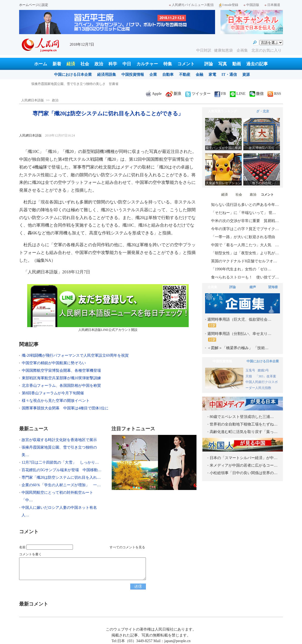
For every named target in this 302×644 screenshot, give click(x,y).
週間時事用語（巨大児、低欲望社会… (239, 322)
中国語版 (251, 5)
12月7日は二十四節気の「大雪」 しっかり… (60, 462)
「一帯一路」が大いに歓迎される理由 (243, 237)
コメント (186, 64)
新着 (57, 64)
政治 (99, 64)
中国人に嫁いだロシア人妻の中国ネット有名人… (59, 511)
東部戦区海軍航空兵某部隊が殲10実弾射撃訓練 (61, 378)
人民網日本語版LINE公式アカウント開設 (108, 308)
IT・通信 (229, 75)
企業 (153, 75)
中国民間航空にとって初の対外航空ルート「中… (57, 496)
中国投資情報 (133, 75)
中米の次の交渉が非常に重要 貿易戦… (245, 221)
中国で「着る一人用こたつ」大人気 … (245, 245)
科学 (113, 64)
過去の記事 (257, 64)
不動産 (185, 75)
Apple (154, 94)
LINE (238, 94)
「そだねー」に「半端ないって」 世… (244, 213)
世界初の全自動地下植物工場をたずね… (244, 424)
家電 (212, 75)
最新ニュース (34, 429)
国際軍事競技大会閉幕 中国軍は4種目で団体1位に (65, 408)
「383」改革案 (266, 376)
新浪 (173, 94)
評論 (209, 64)
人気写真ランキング (222, 111)
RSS (274, 94)
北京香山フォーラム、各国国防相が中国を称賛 (61, 386)
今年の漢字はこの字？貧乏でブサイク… (245, 229)
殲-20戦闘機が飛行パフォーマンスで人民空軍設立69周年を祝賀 (75, 355)
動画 (237, 64)
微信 (257, 94)
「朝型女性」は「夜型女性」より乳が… (245, 253)
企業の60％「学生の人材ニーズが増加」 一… (61, 485)
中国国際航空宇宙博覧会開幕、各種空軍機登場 (61, 371)
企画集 (243, 50)
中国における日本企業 (73, 75)
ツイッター (198, 94)
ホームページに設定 (34, 5)
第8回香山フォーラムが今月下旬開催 (53, 393)
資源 (246, 75)
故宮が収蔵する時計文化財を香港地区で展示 (64, 84)
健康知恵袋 (224, 50)
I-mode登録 (229, 5)
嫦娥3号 (263, 370)
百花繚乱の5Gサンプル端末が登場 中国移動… (62, 470)
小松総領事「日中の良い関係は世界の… (244, 473)
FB (220, 94)
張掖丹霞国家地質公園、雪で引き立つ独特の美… (59, 451)
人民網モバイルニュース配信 (191, 5)
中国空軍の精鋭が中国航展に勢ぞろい (54, 363)
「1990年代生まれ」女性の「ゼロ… (241, 269)
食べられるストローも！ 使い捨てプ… (245, 277)
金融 (199, 75)
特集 (168, 64)
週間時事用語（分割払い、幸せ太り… (239, 337)
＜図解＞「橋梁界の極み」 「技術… (238, 348)
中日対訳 (204, 50)
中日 (127, 64)
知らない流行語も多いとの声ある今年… (245, 205)
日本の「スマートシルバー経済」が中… (244, 458)
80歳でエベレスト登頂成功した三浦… (242, 417)
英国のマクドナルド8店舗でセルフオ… (244, 261)
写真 (223, 64)
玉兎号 (250, 370)
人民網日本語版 (33, 100)
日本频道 (272, 5)
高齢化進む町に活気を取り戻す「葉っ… (244, 432)
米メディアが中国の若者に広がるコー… (244, 465)
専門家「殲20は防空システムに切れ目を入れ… (61, 477)
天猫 (249, 376)
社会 (85, 64)
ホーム (41, 64)
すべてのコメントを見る (127, 547)
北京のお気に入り (266, 50)
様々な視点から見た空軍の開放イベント (56, 401)
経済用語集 (107, 75)
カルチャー (147, 64)
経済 (71, 64)
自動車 (168, 75)
